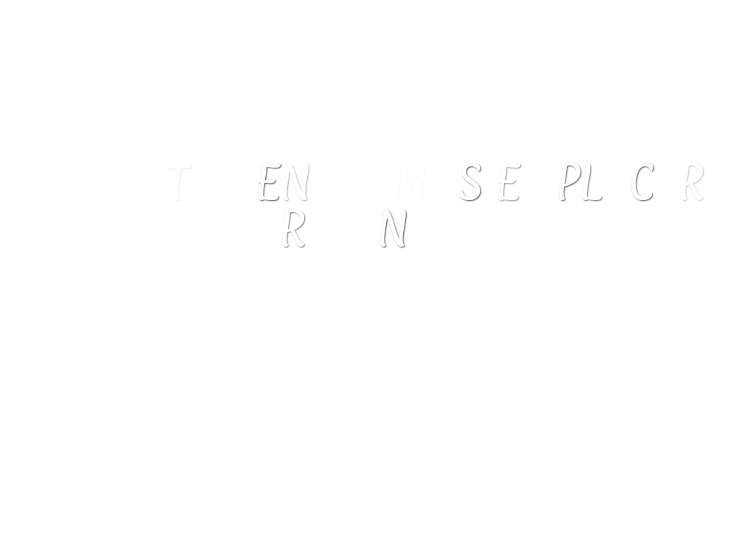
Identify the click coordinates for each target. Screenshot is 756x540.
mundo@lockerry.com (387, 362)
